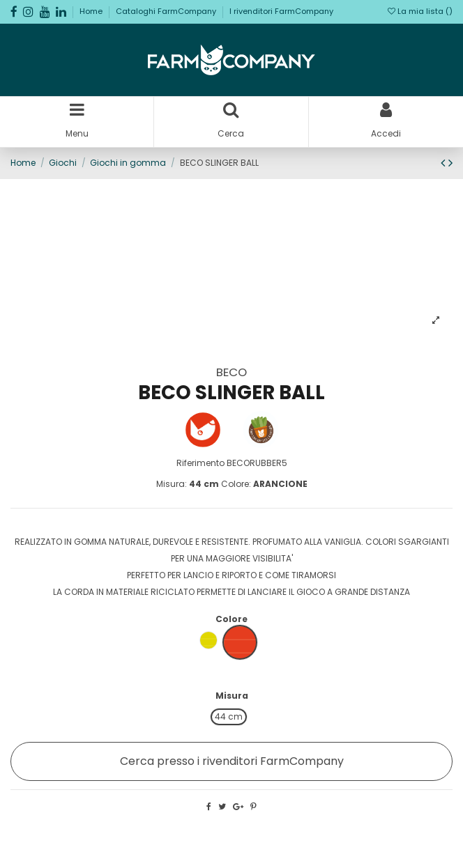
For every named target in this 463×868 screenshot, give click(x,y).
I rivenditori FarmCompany (281, 11)
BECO (231, 372)
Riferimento (200, 463)
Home (92, 11)
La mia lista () (420, 11)
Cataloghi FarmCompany (167, 11)
